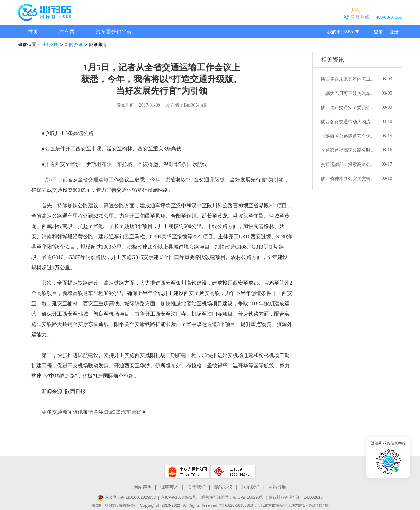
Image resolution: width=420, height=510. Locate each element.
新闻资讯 (74, 45)
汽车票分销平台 (114, 32)
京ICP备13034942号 (179, 497)
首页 (33, 32)
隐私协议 (223, 487)
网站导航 (277, 487)
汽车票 (67, 32)
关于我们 (197, 487)
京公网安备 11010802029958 (127, 497)
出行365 (51, 45)
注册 (394, 32)
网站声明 (143, 487)
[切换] (356, 10)
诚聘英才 (169, 487)
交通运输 (98, 180)
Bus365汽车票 (121, 412)
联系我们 (251, 487)
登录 (378, 32)
